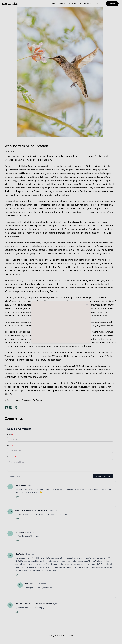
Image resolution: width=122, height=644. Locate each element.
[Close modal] (87, 305)
